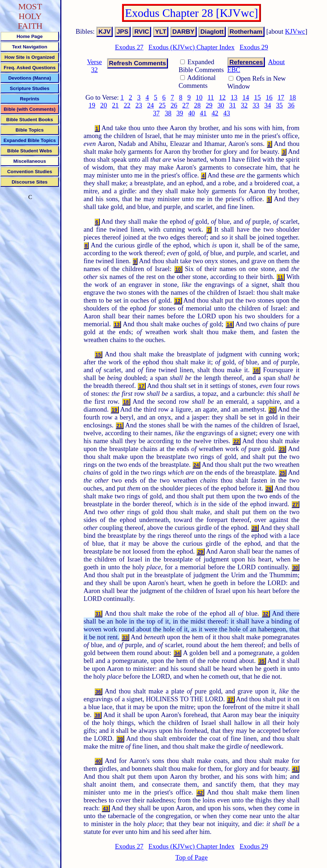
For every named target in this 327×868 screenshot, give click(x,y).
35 (279, 105)
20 (104, 105)
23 (139, 105)
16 (269, 97)
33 (256, 105)
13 (234, 97)
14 (246, 97)
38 (168, 113)
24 (151, 105)
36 (291, 105)
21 (115, 105)
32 (244, 105)
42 (215, 113)
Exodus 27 (129, 47)
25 (162, 105)
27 (186, 105)
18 (293, 97)
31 (232, 105)
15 (258, 97)
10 (199, 97)
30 (221, 105)
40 (191, 113)
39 (180, 113)
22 (127, 105)
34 (268, 105)
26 (174, 105)
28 (197, 105)
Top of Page (192, 857)
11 (211, 97)
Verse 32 (94, 66)
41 (203, 113)
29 (209, 105)
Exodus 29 (254, 47)
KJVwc (295, 31)
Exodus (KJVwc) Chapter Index (192, 47)
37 (156, 113)
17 (281, 97)
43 (227, 113)
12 (222, 97)
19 (92, 105)
